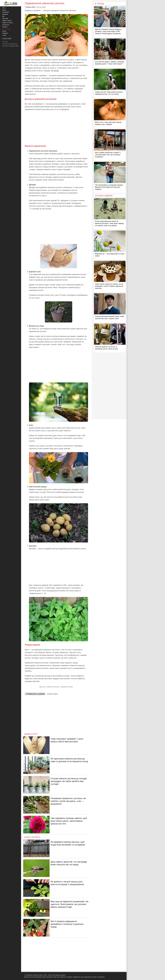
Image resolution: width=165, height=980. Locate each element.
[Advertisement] (56, 128)
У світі (4, 35)
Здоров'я (5, 14)
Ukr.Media (55, 71)
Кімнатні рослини (53, 687)
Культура (5, 18)
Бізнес (4, 10)
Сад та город (41, 7)
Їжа (3, 16)
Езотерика (6, 12)
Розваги (5, 27)
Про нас (5, 42)
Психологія (6, 25)
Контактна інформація (10, 44)
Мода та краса (7, 21)
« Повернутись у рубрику (35, 694)
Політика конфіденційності (11, 46)
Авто (4, 8)
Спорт (4, 31)
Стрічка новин (52, 694)
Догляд (43, 687)
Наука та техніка (8, 23)
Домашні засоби (67, 687)
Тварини (5, 33)
